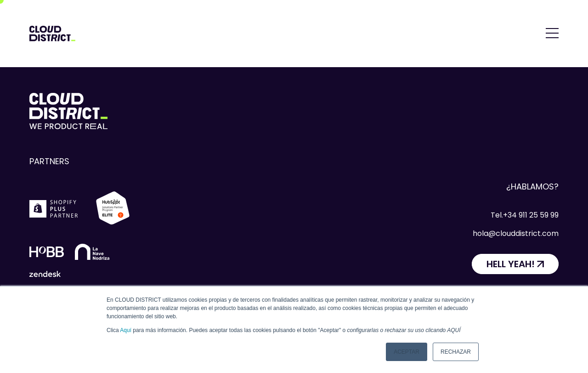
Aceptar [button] (407, 352)
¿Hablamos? (532, 186)
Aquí (126, 330)
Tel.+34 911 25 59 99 (525, 215)
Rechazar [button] (456, 352)
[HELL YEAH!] (515, 264)
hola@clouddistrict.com (516, 233)
